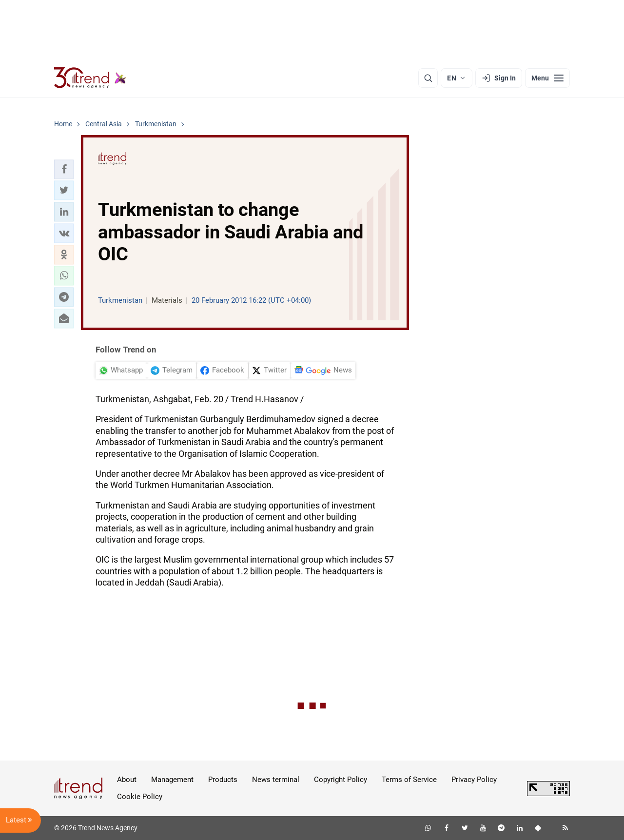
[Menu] (547, 78)
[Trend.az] (90, 78)
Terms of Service (409, 780)
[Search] (428, 78)
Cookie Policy (140, 797)
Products (223, 780)
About (127, 780)
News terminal (276, 780)
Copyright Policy (341, 780)
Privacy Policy (474, 780)
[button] (64, 169)
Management (172, 780)
